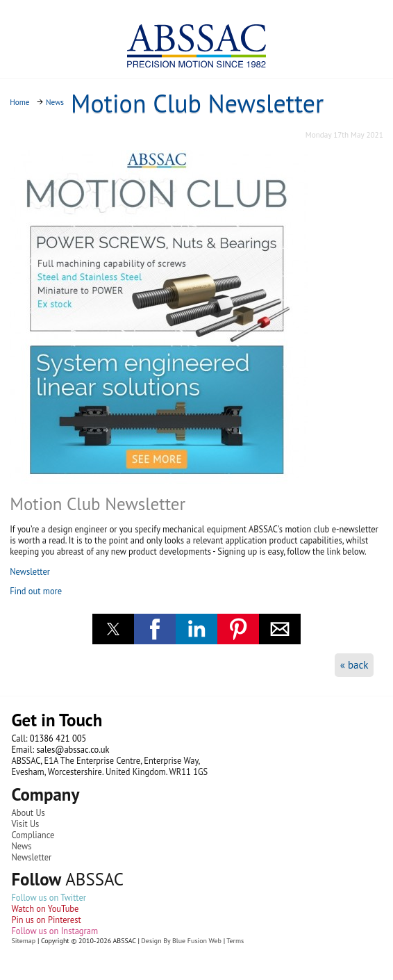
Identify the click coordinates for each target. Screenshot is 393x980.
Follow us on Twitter (49, 897)
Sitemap (23, 941)
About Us (28, 812)
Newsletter (30, 571)
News (21, 846)
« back (354, 665)
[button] (113, 629)
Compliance (33, 835)
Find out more (36, 591)
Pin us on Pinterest (46, 920)
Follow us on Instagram (55, 931)
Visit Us (25, 824)
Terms (235, 941)
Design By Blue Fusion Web (181, 941)
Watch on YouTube (45, 908)
